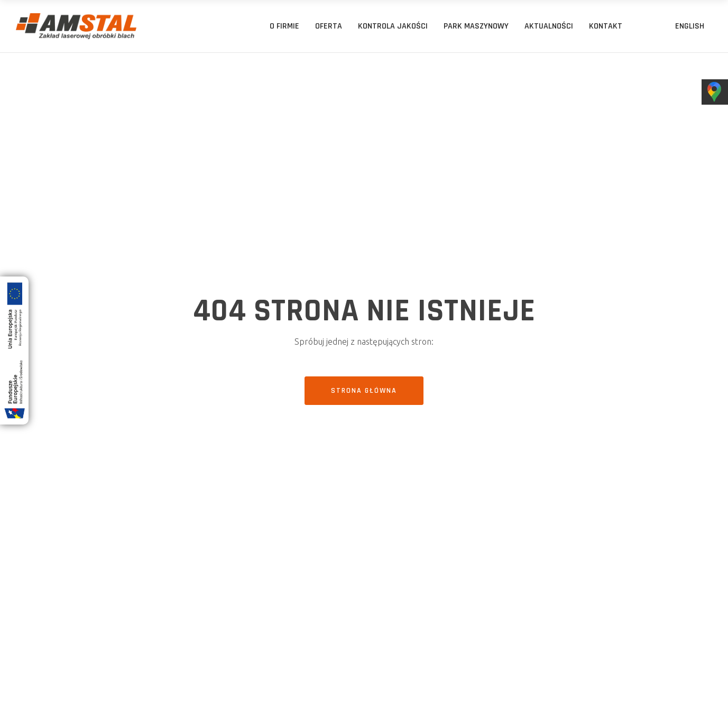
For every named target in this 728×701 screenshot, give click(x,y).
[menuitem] (690, 26)
